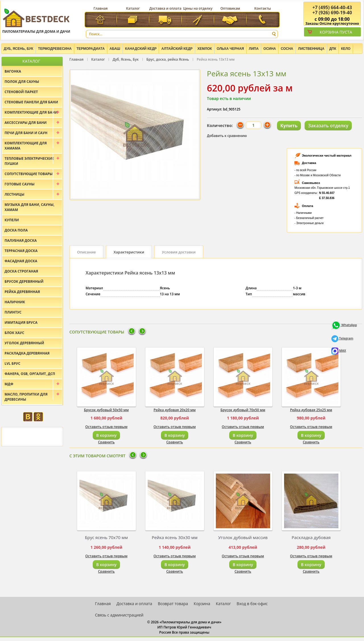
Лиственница (311, 49)
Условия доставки (179, 252)
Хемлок (205, 49)
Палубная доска (21, 240)
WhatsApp (344, 325)
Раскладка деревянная (27, 353)
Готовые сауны (20, 184)
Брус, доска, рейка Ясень (168, 59)
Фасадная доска (21, 261)
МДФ (9, 384)
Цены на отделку (198, 8)
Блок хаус (14, 333)
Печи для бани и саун (26, 133)
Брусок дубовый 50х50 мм (106, 410)
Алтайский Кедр (177, 49)
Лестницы (15, 194)
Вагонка (13, 71)
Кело (346, 49)
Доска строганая (21, 271)
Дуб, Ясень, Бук (18, 49)
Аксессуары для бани (26, 123)
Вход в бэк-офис (252, 604)
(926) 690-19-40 (332, 13)
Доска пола (16, 230)
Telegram (342, 338)
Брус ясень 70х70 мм (106, 537)
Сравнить (106, 442)
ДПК (333, 49)
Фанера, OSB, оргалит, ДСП (30, 374)
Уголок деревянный (24, 343)
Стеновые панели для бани (31, 102)
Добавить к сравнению (227, 136)
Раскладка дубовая (311, 537)
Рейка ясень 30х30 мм (174, 537)
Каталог (133, 8)
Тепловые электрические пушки (29, 161)
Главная (101, 8)
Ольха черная (230, 49)
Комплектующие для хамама (26, 146)
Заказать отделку (328, 126)
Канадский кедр (141, 49)
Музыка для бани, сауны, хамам (29, 207)
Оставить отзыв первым (106, 427)
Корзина (202, 604)
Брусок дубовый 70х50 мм (243, 410)
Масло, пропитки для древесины (26, 397)
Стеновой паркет (21, 92)
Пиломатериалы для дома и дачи (36, 21)
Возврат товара (173, 604)
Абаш (115, 49)
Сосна (287, 49)
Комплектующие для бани (31, 112)
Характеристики (129, 252)
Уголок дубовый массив (243, 537)
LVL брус (12, 363)
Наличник (15, 302)
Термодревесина (55, 49)
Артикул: (215, 109)
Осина (270, 49)
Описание (86, 252)
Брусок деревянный (24, 281)
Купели (12, 220)
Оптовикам (230, 8)
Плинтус (13, 312)
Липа (254, 49)
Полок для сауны (22, 82)
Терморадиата (91, 49)
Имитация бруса (21, 322)
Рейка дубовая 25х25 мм (311, 410)
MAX (339, 350)
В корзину (106, 435)
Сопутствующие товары (29, 174)
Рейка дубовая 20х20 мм (175, 410)
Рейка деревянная (22, 292)
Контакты (263, 8)
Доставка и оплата (165, 8)
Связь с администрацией (119, 615)
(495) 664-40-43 (332, 7)
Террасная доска (21, 251)
